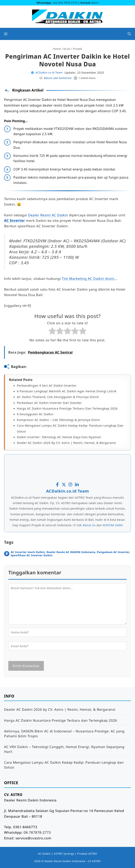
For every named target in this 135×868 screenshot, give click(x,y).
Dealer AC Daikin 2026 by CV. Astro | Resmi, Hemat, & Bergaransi (66, 443)
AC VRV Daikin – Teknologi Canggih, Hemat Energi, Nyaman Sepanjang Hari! (64, 749)
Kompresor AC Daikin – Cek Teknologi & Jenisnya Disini (58, 420)
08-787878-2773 (37, 832)
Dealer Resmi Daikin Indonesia (65, 861)
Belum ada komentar (58, 78)
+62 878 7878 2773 (65, 3)
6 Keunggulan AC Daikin (35, 414)
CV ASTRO (94, 861)
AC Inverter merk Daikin (28, 552)
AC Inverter (15, 221)
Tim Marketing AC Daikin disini (88, 279)
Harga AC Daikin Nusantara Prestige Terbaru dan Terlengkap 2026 (67, 408)
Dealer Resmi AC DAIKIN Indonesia (71, 552)
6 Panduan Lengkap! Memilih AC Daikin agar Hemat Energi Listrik (67, 391)
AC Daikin (44, 854)
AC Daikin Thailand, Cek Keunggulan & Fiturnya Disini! (58, 397)
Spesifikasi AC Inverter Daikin (32, 555)
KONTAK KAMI (113, 525)
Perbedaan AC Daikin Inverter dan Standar (49, 403)
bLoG (67, 49)
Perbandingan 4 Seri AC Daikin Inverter (47, 385)
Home (57, 49)
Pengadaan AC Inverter (113, 552)
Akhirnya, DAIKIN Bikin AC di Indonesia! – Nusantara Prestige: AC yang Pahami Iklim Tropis (64, 734)
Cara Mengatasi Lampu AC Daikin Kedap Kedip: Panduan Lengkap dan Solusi (64, 765)
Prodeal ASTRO (87, 854)
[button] (129, 34)
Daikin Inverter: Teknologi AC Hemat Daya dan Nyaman (59, 437)
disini (95, 3)
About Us (89, 525)
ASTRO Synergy (64, 854)
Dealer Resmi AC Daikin (48, 215)
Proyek (78, 49)
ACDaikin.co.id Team (49, 72)
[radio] (52, 332)
